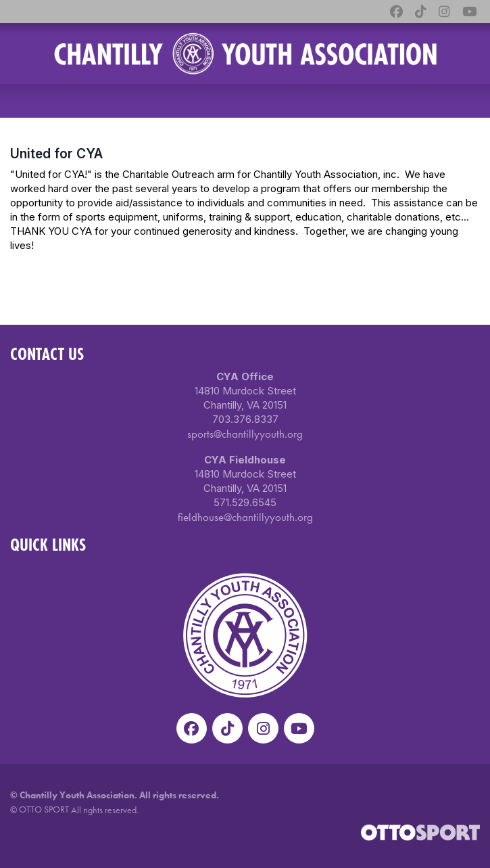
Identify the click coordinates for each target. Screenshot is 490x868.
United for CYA (56, 154)
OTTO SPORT (44, 809)
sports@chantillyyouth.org (245, 434)
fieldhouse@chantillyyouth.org (245, 517)
